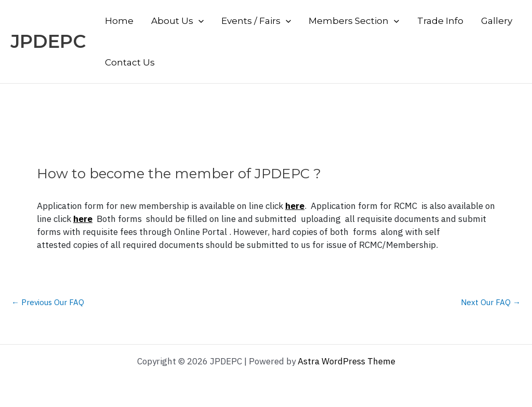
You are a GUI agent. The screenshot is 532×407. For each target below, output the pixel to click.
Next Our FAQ (491, 302)
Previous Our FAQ (48, 302)
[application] (198, 21)
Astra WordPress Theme (347, 361)
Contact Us (130, 62)
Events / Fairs (256, 21)
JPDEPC (48, 41)
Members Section (354, 21)
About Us (177, 21)
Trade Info (440, 21)
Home (119, 21)
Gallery (497, 21)
